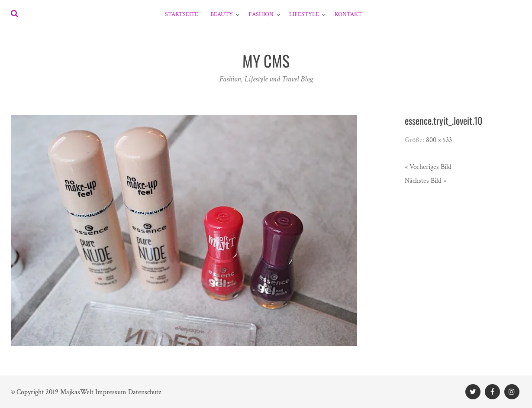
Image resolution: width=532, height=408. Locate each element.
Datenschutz (145, 392)
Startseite (182, 14)
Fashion (261, 14)
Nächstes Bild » (426, 181)
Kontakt (348, 14)
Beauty (222, 14)
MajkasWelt (77, 392)
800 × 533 (439, 140)
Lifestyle (304, 14)
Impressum (111, 392)
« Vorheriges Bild (428, 167)
